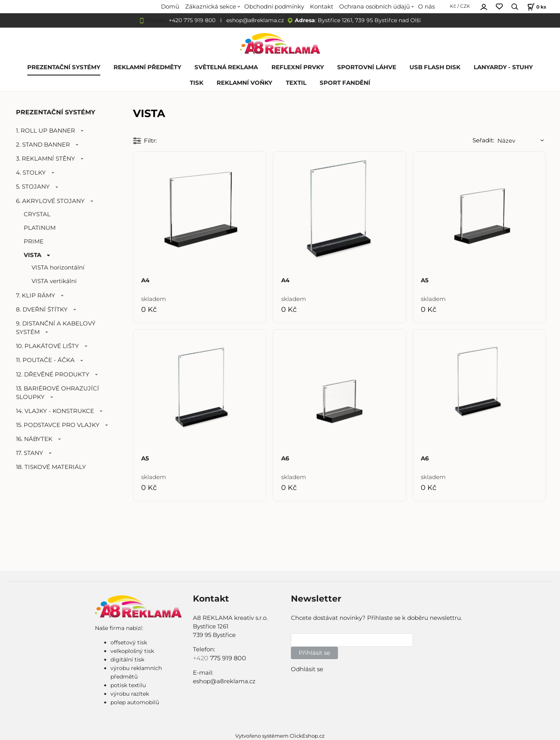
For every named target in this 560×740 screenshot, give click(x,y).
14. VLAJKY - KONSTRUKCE (55, 411)
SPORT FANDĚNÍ (345, 83)
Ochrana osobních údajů (374, 7)
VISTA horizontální (58, 268)
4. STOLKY (31, 173)
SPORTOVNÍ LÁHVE (367, 67)
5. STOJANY (33, 187)
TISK (197, 83)
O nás (426, 7)
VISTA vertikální (54, 281)
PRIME (34, 241)
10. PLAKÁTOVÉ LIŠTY (47, 346)
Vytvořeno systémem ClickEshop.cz (280, 736)
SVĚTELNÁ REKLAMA (226, 67)
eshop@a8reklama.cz (255, 20)
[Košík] (536, 7)
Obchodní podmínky (274, 7)
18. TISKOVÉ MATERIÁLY (51, 467)
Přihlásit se (314, 653)
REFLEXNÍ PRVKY (298, 67)
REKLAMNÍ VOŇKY (244, 83)
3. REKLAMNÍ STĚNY (45, 159)
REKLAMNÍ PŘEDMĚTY (147, 67)
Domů (170, 7)
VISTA (32, 255)
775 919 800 (228, 658)
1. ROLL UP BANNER (45, 131)
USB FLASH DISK (435, 67)
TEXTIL (296, 83)
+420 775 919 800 (192, 20)
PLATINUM (40, 228)
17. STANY (30, 453)
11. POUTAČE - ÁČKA (45, 360)
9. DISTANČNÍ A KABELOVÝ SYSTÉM (56, 328)
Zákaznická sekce (211, 7)
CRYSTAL (37, 214)
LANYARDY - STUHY (503, 67)
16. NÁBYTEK (34, 439)
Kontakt (322, 7)
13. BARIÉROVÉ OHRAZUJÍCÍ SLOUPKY (58, 393)
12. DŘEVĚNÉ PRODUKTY (53, 374)
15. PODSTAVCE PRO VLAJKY (58, 425)
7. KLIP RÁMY (36, 296)
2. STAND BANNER (43, 145)
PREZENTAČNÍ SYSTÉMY (64, 67)
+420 (201, 658)
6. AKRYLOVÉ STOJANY (50, 201)
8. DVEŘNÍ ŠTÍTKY (42, 310)
